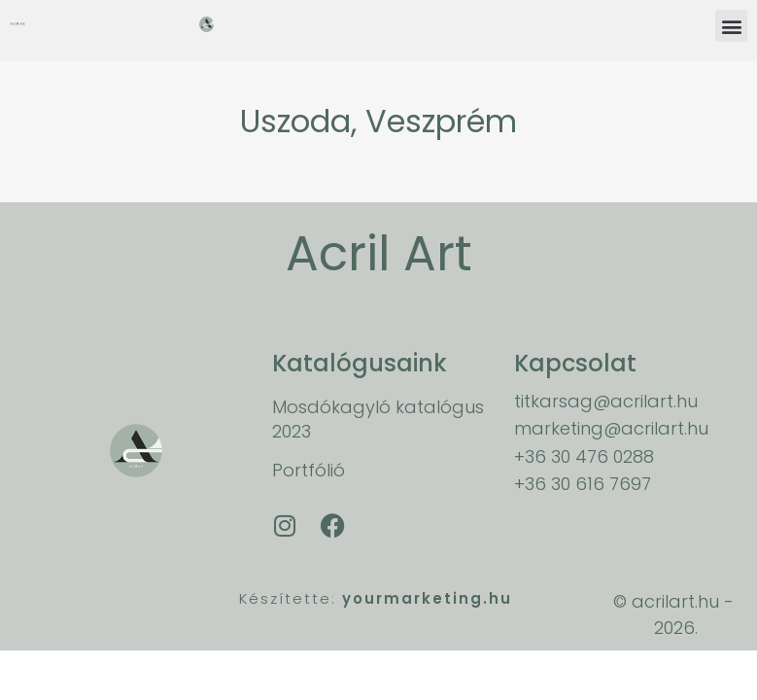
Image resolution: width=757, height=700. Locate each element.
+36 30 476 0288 (584, 456)
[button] (731, 26)
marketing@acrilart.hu (611, 428)
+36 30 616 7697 (583, 484)
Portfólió (309, 470)
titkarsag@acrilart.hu (606, 401)
